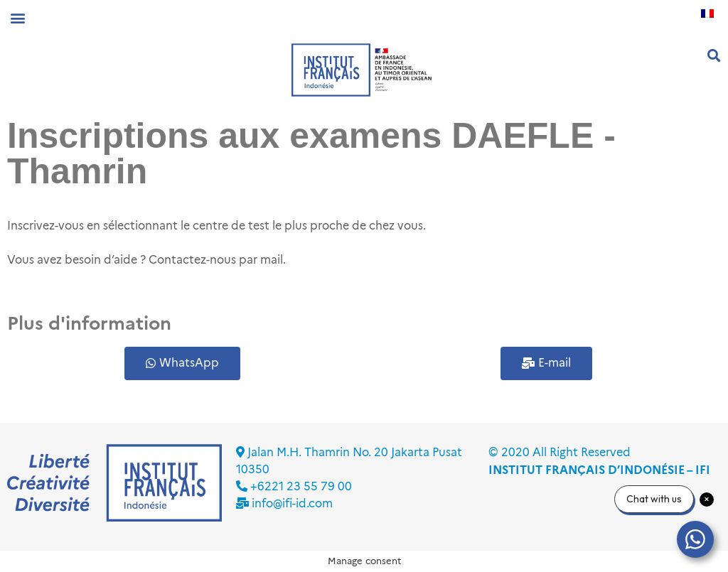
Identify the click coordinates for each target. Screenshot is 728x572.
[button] (17, 17)
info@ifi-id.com (292, 503)
